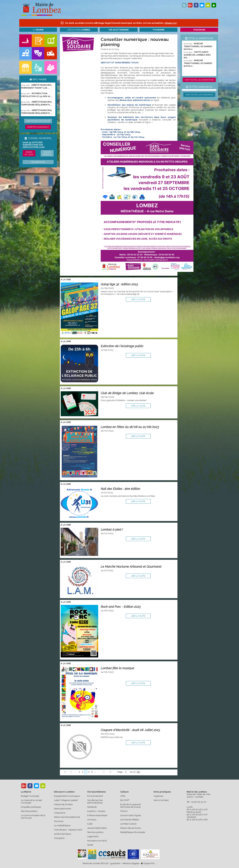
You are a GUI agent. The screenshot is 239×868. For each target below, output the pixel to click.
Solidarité (92, 807)
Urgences (158, 796)
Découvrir (79, 30)
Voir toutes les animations (199, 80)
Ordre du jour (29, 153)
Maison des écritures (130, 828)
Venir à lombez (161, 800)
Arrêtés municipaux (38, 127)
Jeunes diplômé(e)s (97, 828)
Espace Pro (148, 863)
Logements (93, 836)
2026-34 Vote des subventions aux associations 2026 (34, 145)
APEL (123, 796)
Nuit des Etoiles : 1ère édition (120, 489)
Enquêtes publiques (31, 807)
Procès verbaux (47, 153)
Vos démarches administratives (95, 801)
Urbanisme (60, 813)
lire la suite (138, 299)
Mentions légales (131, 863)
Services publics (95, 832)
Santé (90, 845)
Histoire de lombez (63, 804)
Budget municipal (30, 796)
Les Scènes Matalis (130, 820)
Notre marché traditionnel (67, 817)
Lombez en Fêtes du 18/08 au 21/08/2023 (130, 427)
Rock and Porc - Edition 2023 (121, 607)
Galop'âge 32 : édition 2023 (119, 284)
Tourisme (59, 821)
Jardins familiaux (63, 834)
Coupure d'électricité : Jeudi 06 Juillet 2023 (130, 730)
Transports (59, 838)
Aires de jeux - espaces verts (68, 830)
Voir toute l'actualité (38, 121)
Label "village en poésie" (66, 800)
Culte (90, 824)
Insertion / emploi (96, 811)
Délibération (38, 162)
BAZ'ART (125, 800)
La (38, 30)
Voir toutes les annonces (199, 95)
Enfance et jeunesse (97, 815)
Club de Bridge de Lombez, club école (127, 393)
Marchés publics (29, 811)
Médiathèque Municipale (133, 832)
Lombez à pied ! (112, 530)
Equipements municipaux (67, 796)
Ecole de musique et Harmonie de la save (130, 806)
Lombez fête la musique (117, 668)
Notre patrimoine (62, 809)
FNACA (124, 811)
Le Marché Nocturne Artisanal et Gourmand (131, 567)
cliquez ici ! (171, 23)
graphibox (115, 863)
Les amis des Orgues (131, 815)
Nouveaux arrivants (97, 841)
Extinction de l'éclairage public (122, 346)
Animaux (92, 820)
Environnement (95, 796)
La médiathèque (62, 825)
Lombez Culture (128, 824)
